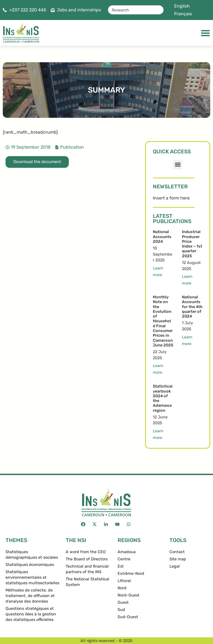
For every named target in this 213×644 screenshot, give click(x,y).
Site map (178, 559)
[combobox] (136, 10)
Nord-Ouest (129, 595)
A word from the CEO (86, 552)
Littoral (124, 581)
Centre (124, 559)
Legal (175, 566)
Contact (177, 552)
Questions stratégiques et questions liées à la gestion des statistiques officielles (31, 614)
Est (121, 566)
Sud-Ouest (128, 617)
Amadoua (127, 552)
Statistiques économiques (30, 565)
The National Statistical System (88, 582)
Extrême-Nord (131, 574)
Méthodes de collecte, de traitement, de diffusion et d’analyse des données (30, 596)
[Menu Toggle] (205, 33)
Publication (72, 147)
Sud (121, 610)
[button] (178, 165)
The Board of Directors (87, 559)
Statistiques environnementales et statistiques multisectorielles (32, 577)
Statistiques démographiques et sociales (32, 555)
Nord (122, 588)
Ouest (123, 602)
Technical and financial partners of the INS (87, 569)
